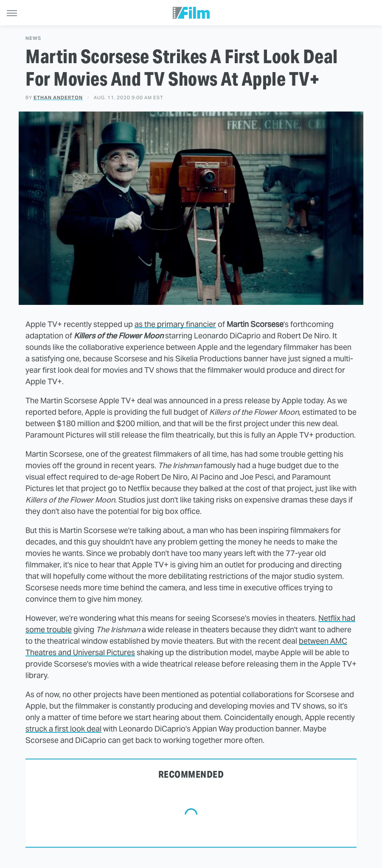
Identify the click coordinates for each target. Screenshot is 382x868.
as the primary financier (175, 324)
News (33, 38)
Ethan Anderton (58, 98)
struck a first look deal (63, 729)
